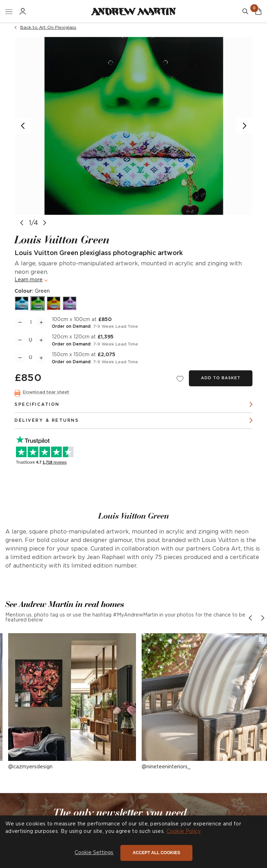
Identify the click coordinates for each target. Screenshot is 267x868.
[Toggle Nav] (9, 12)
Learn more (29, 280)
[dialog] (133, 842)
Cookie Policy (184, 831)
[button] (72, 697)
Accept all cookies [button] (156, 853)
